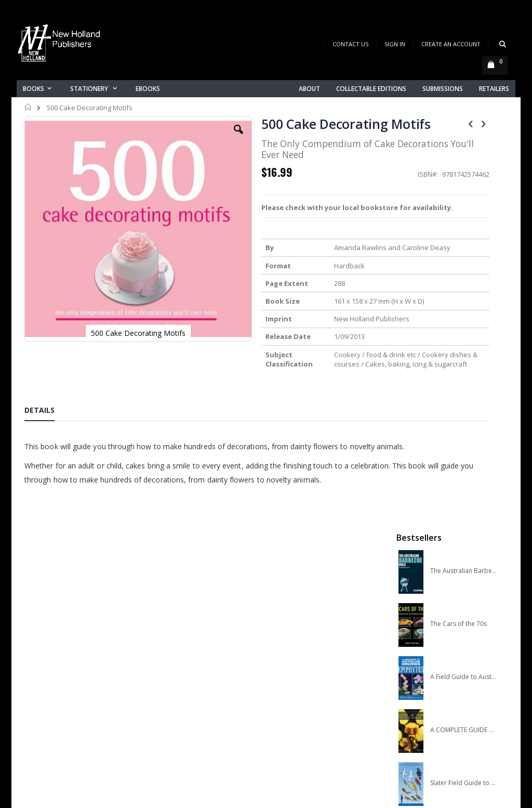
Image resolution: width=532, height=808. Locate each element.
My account (169, 692)
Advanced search (180, 719)
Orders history (174, 705)
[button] (189, 137)
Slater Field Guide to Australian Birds (463, 383)
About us (164, 665)
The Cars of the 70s (458, 224)
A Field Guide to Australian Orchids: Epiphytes (463, 277)
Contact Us (350, 44)
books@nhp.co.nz (54, 680)
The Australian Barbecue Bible (463, 171)
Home (28, 107)
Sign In (395, 44)
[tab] (47, 453)
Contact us (168, 678)
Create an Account (451, 44)
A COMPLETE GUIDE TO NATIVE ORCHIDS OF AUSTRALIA (463, 330)
